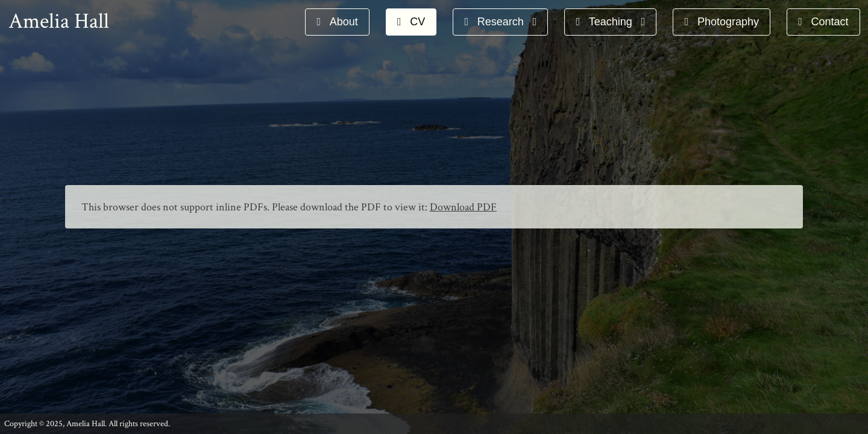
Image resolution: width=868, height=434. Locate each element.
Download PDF (463, 207)
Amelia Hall (59, 21)
